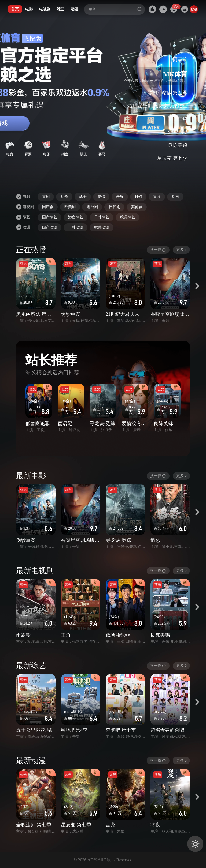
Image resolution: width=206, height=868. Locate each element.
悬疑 (120, 197)
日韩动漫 (76, 227)
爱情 (101, 197)
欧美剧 (70, 207)
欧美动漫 (102, 227)
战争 (83, 197)
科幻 (138, 197)
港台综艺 (76, 217)
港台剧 (92, 207)
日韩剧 (115, 207)
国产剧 (48, 207)
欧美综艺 (128, 217)
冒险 (157, 197)
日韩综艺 (102, 217)
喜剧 (46, 197)
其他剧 (137, 207)
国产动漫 (50, 227)
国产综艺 (50, 217)
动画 (175, 197)
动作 (64, 197)
